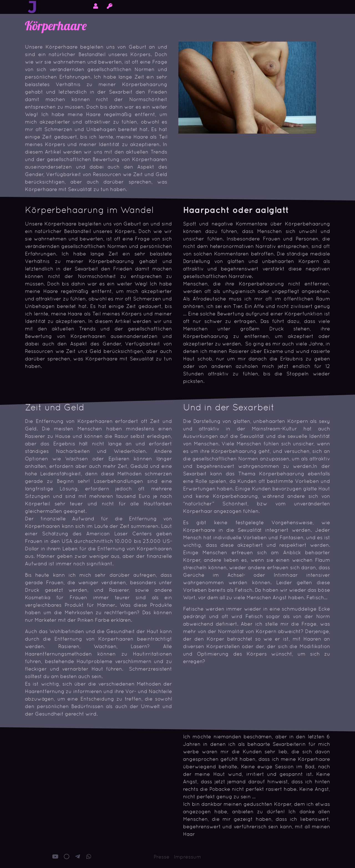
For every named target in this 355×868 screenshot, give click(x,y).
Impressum (187, 857)
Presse (162, 857)
